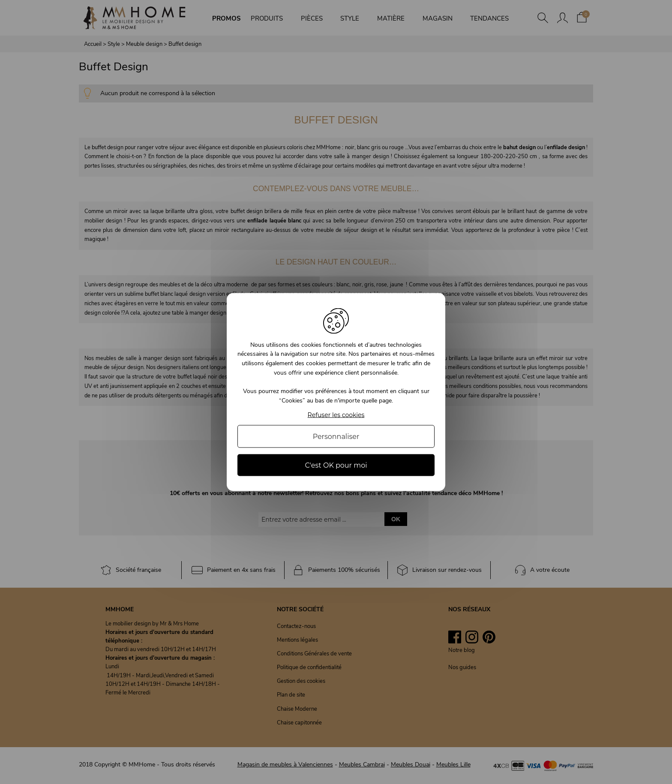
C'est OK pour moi (336, 465)
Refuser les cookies (336, 415)
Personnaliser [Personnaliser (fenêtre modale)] (336, 437)
